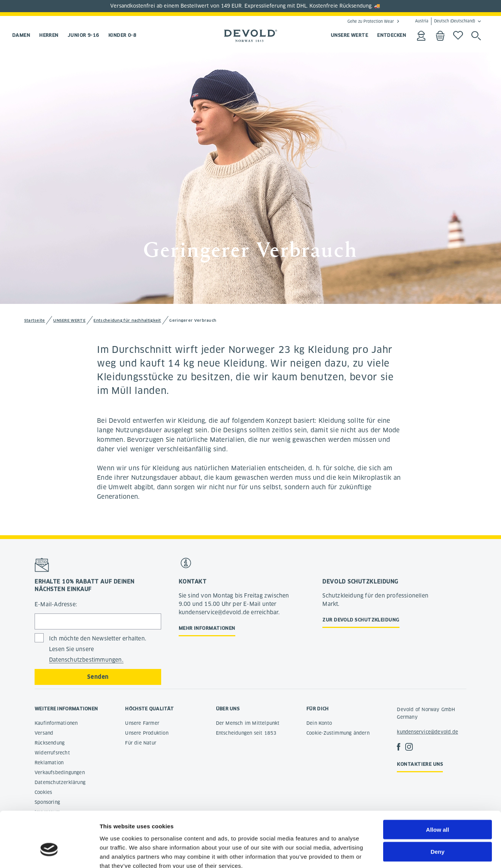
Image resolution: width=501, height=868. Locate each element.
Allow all (438, 786)
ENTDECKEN (392, 35)
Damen (21, 35)
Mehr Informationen (207, 628)
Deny (438, 809)
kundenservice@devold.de (427, 732)
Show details (399, 853)
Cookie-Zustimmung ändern (338, 733)
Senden (98, 677)
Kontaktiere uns (420, 764)
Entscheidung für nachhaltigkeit (127, 320)
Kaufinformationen (56, 723)
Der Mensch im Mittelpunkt (248, 723)
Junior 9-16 (83, 35)
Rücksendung (50, 743)
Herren (49, 35)
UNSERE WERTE (349, 35)
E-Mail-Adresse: (56, 604)
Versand (44, 733)
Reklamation (49, 763)
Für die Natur (141, 743)
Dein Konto (319, 723)
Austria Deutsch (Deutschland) (445, 21)
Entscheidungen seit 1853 (246, 733)
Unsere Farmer (142, 723)
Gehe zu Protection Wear (371, 21)
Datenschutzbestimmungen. (86, 660)
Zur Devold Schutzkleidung (361, 620)
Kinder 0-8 (122, 35)
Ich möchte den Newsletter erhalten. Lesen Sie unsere (98, 649)
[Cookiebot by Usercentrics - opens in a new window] (49, 853)
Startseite (35, 320)
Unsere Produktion (147, 733)
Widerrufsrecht (52, 753)
